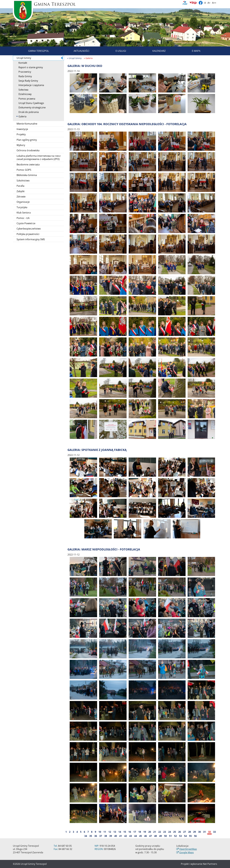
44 (136, 836)
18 (140, 832)
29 (195, 832)
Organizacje (23, 202)
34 (86, 836)
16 (130, 832)
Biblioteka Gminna (27, 175)
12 (110, 832)
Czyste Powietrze (26, 223)
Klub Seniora (24, 213)
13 (115, 832)
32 (209, 832)
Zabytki (21, 191)
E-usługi (117, 51)
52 (175, 836)
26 (180, 832)
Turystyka (22, 207)
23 (165, 832)
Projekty (21, 134)
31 (204, 832)
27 (185, 832)
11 (105, 832)
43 (131, 836)
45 (141, 836)
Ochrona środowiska (28, 150)
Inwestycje (22, 129)
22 (160, 832)
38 (106, 836)
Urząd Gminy (40, 58)
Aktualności (78, 51)
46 (146, 836)
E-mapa (193, 51)
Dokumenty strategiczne (31, 107)
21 (155, 832)
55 (190, 836)
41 (121, 836)
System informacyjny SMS (31, 239)
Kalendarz (156, 51)
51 (170, 836)
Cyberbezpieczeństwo (29, 229)
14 (120, 832)
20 (150, 832)
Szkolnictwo (23, 181)
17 (135, 832)
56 (195, 836)
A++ (214, 3)
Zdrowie (21, 197)
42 (126, 836)
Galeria (21, 116)
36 (96, 836)
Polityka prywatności (28, 234)
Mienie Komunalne (27, 124)
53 (180, 836)
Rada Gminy (24, 76)
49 (160, 836)
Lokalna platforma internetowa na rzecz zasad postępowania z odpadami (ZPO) (39, 157)
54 (185, 836)
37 (101, 836)
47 (150, 836)
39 (111, 836)
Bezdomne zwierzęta (28, 165)
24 (170, 832)
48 (155, 836)
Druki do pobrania (28, 112)
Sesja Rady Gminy (27, 81)
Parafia (20, 186)
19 (145, 832)
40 (116, 836)
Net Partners (210, 864)
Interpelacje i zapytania (30, 85)
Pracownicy (24, 72)
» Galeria (88, 58)
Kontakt (22, 63)
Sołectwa (22, 90)
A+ (209, 3)
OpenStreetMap (188, 849)
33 (214, 832)
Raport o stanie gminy (30, 67)
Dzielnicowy (24, 94)
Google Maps (187, 852)
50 (165, 836)
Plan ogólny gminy (27, 140)
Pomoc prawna (26, 99)
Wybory (21, 145)
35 (91, 836)
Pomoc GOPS (24, 170)
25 (175, 832)
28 (190, 832)
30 (199, 832)
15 (125, 832)
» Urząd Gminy (74, 58)
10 (100, 832)
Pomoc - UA (23, 218)
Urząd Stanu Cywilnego (30, 103)
